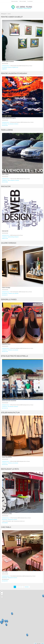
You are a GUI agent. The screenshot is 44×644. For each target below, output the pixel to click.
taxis (9, 180)
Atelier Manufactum (10, 413)
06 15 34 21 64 (5, 408)
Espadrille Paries (9, 299)
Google (42, 643)
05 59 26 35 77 (5, 295)
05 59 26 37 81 (5, 581)
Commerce (16, 124)
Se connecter (30, 1)
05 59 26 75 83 (5, 125)
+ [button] (2, 592)
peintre (10, 67)
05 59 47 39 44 (5, 465)
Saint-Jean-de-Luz (6, 66)
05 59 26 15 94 (5, 352)
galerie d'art (16, 67)
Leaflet (35, 643)
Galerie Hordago (9, 243)
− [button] (2, 594)
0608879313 (4, 69)
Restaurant (10, 519)
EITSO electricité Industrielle (14, 356)
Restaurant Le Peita (10, 469)
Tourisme (17, 180)
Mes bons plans (15, 1)
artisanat (12, 124)
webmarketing (11, 237)
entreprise (12, 180)
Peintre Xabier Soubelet (12, 17)
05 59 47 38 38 (5, 182)
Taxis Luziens (7, 130)
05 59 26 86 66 (5, 523)
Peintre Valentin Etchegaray (14, 73)
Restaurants (5, 519)
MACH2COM (6, 186)
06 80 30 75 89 (5, 238)
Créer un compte (23, 1)
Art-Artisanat (5, 67)
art (12, 67)
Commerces (4, 180)
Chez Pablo (6, 527)
